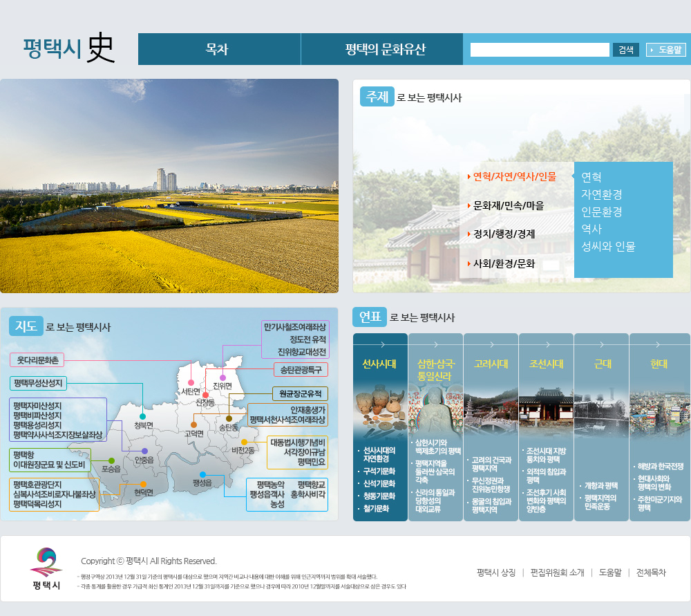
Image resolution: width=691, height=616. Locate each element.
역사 (591, 229)
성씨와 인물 (608, 246)
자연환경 (602, 195)
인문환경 (602, 212)
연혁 (591, 177)
